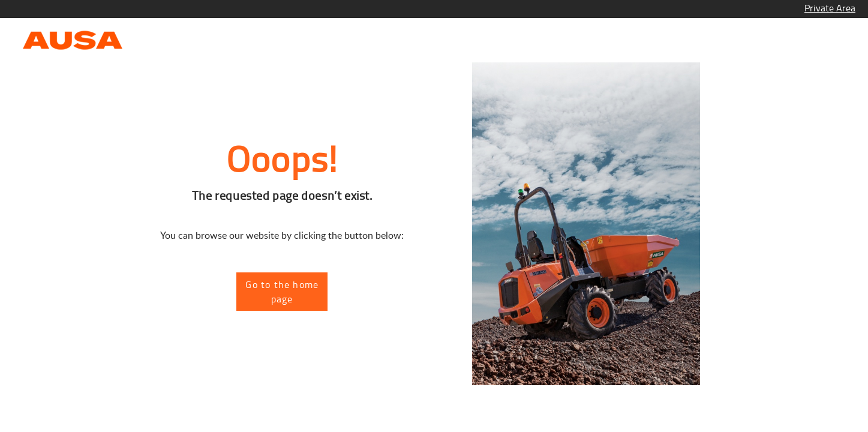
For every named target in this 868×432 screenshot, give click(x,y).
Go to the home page (282, 292)
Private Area (830, 8)
